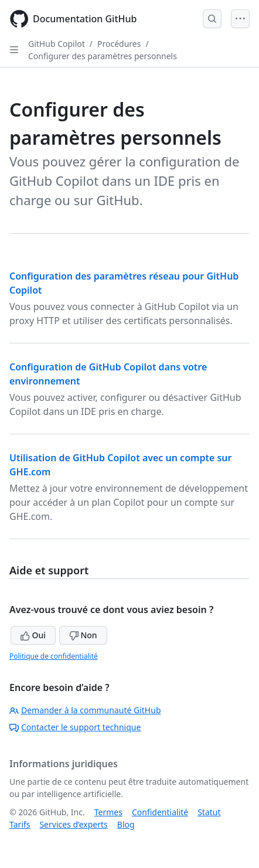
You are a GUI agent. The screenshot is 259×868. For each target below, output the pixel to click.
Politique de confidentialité (54, 656)
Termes (108, 812)
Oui (33, 635)
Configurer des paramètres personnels (103, 56)
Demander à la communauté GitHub (85, 710)
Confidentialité (160, 812)
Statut (209, 812)
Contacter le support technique (75, 727)
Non (83, 635)
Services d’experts (73, 824)
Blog (126, 824)
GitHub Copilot (57, 44)
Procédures (119, 44)
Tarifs (20, 824)
